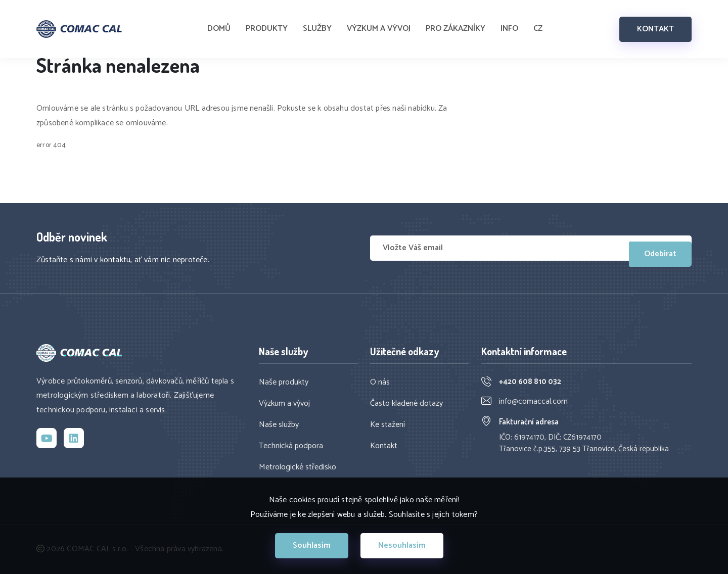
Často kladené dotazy (406, 404)
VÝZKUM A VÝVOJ (379, 24)
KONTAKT (655, 24)
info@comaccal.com (533, 401)
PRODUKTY (267, 24)
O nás (380, 382)
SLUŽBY (317, 24)
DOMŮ (219, 24)
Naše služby (279, 425)
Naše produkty (284, 382)
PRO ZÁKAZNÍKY (456, 24)
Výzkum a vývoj (284, 404)
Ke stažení (388, 425)
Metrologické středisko (298, 467)
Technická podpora (291, 446)
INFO (509, 24)
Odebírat (660, 248)
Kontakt (384, 446)
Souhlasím (312, 545)
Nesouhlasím (402, 545)
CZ (538, 24)
